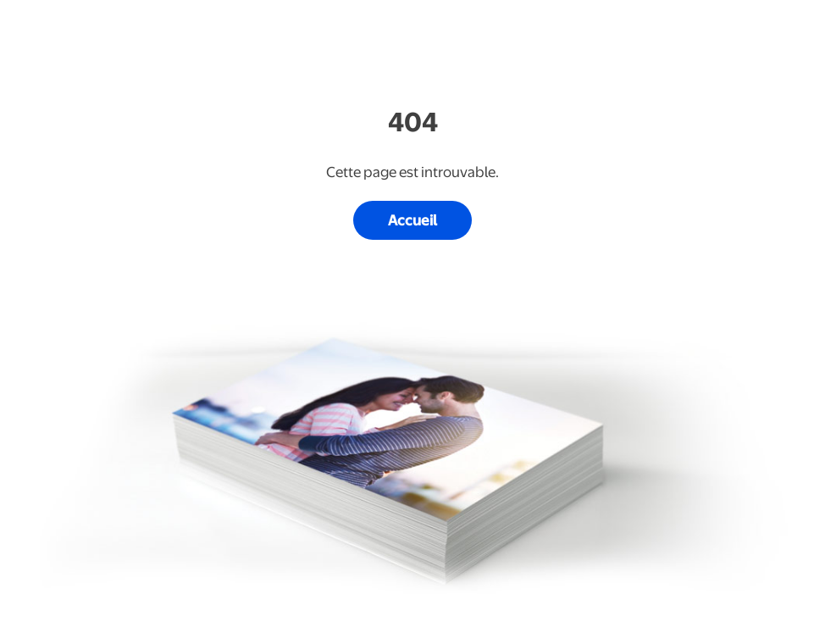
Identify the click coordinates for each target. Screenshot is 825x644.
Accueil (412, 220)
